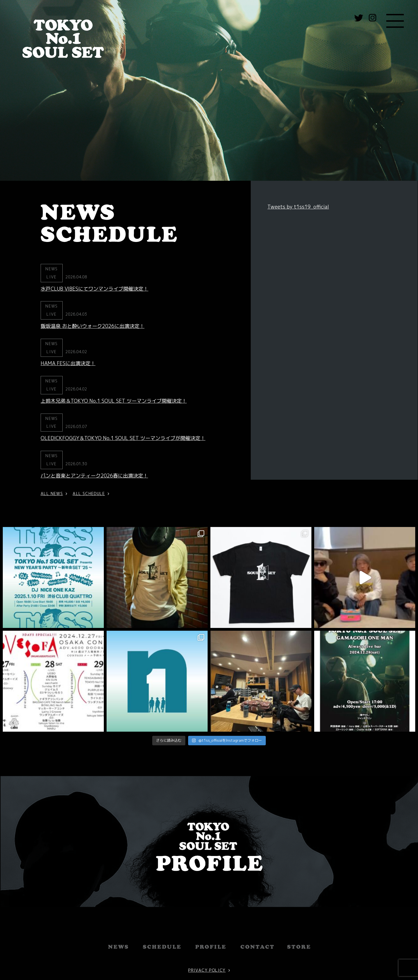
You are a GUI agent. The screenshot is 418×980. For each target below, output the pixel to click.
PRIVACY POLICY (207, 940)
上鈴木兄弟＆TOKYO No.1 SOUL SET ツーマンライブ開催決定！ (114, 401)
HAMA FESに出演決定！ (68, 363)
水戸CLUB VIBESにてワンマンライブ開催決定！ (94, 289)
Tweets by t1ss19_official (298, 207)
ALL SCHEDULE (89, 493)
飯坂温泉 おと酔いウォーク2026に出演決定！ (93, 326)
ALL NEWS (52, 493)
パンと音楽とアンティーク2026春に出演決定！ (94, 476)
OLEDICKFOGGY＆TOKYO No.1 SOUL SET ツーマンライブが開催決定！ (123, 438)
